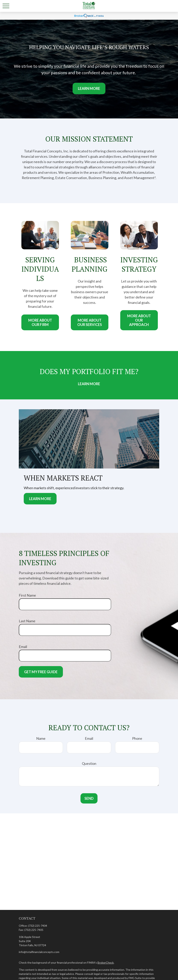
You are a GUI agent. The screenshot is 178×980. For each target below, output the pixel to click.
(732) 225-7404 (38, 926)
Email (23, 647)
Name (41, 738)
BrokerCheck (106, 963)
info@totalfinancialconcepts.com (39, 952)
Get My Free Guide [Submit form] (41, 672)
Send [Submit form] (89, 798)
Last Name (27, 621)
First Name (27, 595)
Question (89, 763)
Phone (137, 738)
